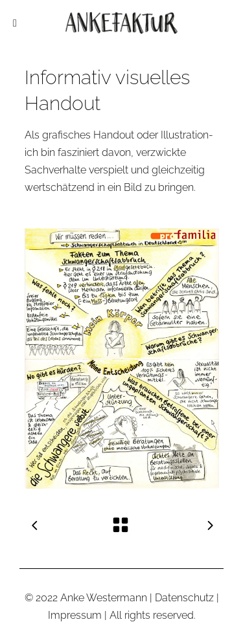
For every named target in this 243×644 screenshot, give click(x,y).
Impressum (75, 615)
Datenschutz (184, 598)
